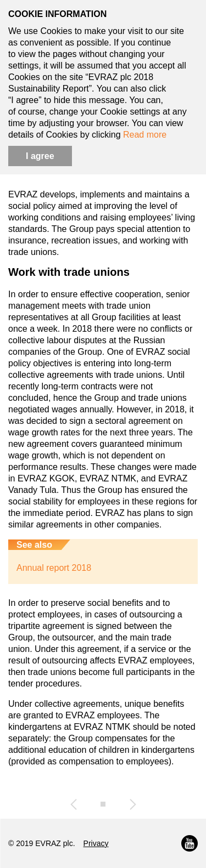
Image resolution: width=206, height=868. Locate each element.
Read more (145, 135)
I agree (40, 156)
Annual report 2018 (54, 568)
